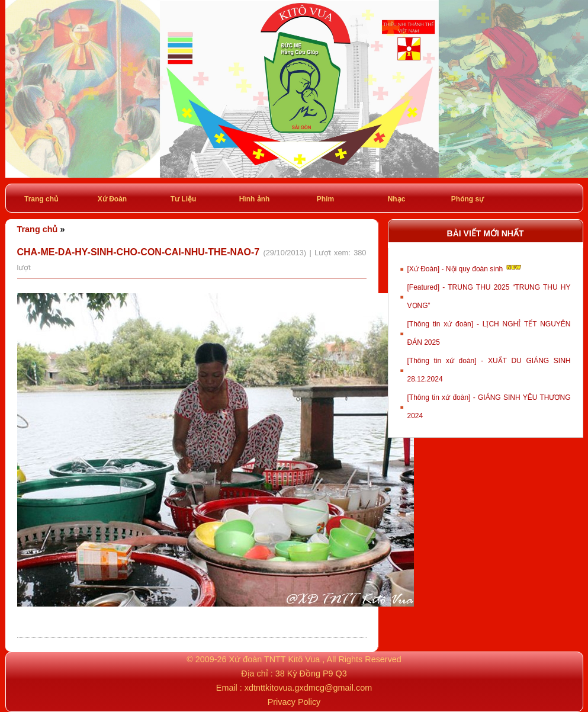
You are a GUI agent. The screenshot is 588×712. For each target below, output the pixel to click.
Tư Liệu (184, 199)
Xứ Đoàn (112, 199)
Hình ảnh (255, 199)
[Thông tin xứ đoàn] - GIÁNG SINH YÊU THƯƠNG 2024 (489, 407)
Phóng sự (467, 199)
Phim (325, 199)
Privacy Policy (294, 702)
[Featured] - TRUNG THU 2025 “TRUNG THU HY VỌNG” (489, 296)
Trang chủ (41, 199)
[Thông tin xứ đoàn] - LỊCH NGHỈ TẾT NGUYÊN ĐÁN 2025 (489, 333)
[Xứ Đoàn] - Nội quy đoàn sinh (465, 268)
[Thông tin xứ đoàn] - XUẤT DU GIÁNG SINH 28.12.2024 (489, 370)
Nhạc (397, 199)
